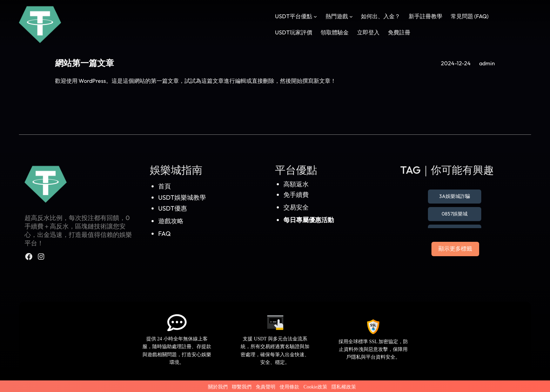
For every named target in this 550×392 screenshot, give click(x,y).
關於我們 (218, 387)
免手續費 (296, 195)
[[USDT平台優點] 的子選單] (315, 16)
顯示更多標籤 (455, 249)
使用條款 (289, 387)
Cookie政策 (315, 387)
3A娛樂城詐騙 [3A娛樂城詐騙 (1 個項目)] (455, 196)
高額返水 (296, 184)
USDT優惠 (173, 208)
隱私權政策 (344, 387)
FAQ (165, 234)
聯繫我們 (242, 387)
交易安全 (296, 207)
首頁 (165, 186)
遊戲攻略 (171, 221)
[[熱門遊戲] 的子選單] (351, 16)
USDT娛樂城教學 (182, 197)
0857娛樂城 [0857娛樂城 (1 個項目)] (455, 214)
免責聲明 (266, 387)
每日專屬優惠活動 (309, 220)
